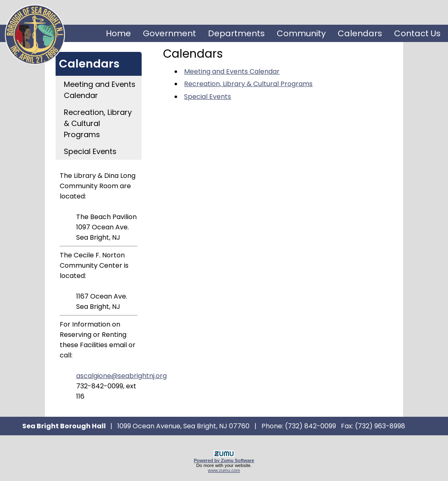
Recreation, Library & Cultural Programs (98, 123)
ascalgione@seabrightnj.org (121, 376)
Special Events (90, 151)
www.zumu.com (224, 470)
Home (118, 33)
